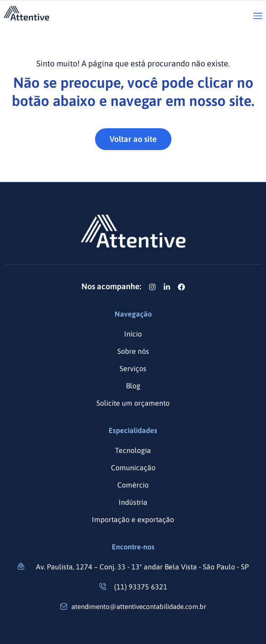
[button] (258, 17)
